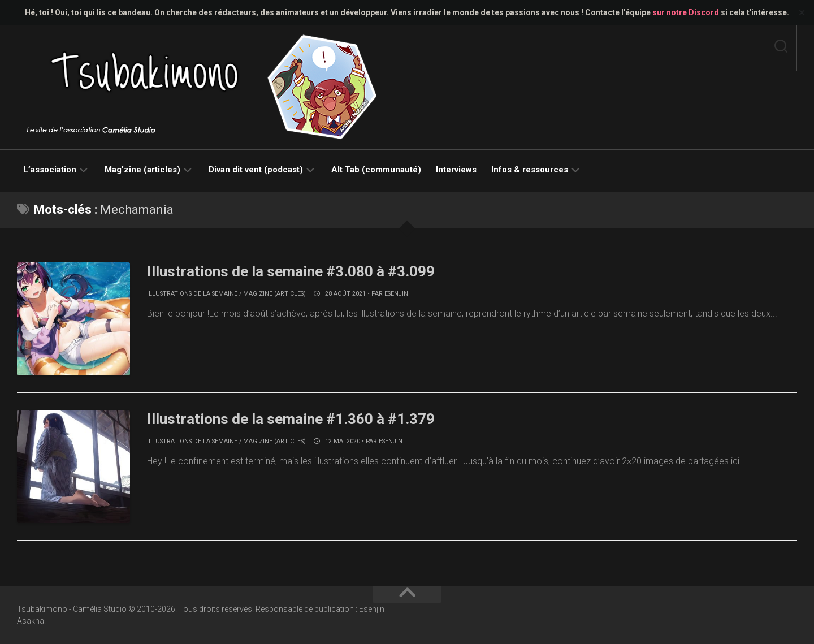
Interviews (456, 170)
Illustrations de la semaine (192, 294)
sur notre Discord (686, 12)
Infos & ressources (530, 170)
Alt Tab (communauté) (376, 170)
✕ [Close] (802, 13)
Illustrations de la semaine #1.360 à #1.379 (291, 419)
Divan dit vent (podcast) (256, 170)
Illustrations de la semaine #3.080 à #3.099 (291, 271)
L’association (50, 170)
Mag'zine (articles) (274, 294)
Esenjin (396, 294)
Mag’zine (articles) (142, 170)
